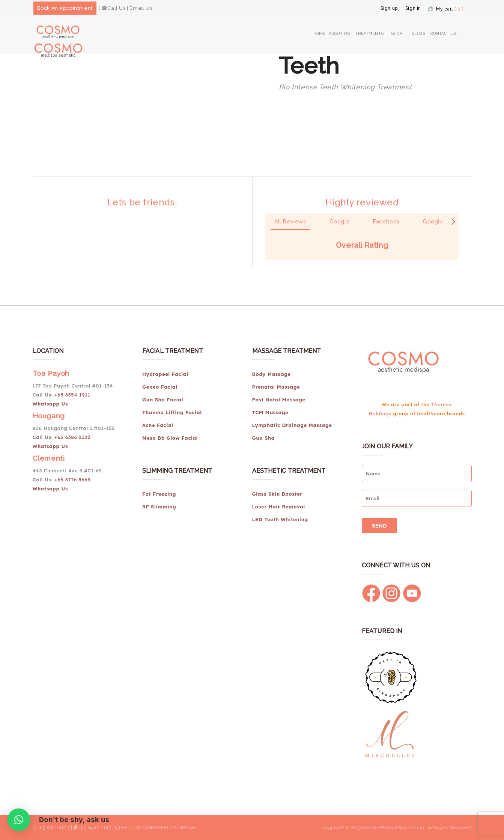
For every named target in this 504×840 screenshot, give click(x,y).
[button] (265, 268)
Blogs (419, 34)
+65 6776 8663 (72, 480)
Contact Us (444, 34)
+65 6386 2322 (72, 437)
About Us (339, 34)
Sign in (413, 8)
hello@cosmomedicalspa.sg (158, 828)
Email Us (141, 8)
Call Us (116, 8)
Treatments (370, 34)
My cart (450, 9)
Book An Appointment (65, 8)
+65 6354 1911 (73, 395)
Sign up (389, 8)
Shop (396, 34)
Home (319, 34)
